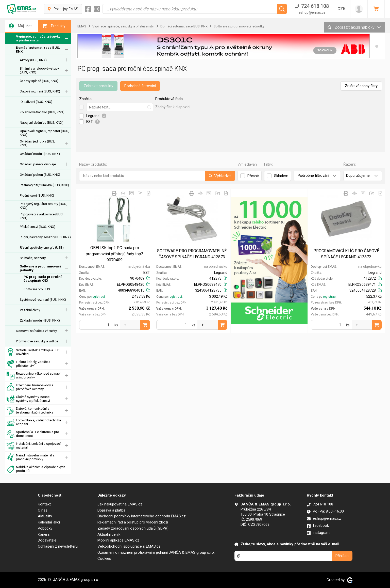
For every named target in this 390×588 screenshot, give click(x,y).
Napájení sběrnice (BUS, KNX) (42, 123)
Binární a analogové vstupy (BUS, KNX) (39, 70)
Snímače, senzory (33, 258)
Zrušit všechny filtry (361, 86)
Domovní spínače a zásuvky (36, 331)
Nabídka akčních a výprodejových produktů (36, 469)
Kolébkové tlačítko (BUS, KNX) (42, 112)
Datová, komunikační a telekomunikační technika (30, 411)
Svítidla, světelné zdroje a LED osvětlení (33, 352)
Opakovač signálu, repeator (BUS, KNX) (44, 133)
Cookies (104, 559)
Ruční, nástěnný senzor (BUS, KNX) (45, 237)
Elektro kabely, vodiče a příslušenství (28, 364)
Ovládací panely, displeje (38, 164)
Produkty (54, 26)
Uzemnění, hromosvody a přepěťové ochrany (30, 387)
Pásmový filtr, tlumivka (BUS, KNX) (44, 185)
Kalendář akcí (49, 522)
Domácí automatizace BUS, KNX (38, 50)
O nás (43, 510)
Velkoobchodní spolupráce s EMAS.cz (129, 546)
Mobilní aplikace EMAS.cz (118, 540)
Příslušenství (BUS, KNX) (38, 227)
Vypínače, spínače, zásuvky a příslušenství (33, 38)
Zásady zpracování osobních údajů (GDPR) (133, 528)
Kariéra (44, 534)
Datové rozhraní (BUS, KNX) (40, 91)
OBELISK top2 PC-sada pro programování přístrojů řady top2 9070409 (115, 254)
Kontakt (44, 504)
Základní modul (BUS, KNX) (40, 320)
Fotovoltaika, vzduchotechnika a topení (34, 422)
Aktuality (45, 516)
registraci (98, 297)
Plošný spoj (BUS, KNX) (37, 195)
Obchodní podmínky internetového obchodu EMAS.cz (142, 516)
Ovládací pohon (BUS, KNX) (40, 175)
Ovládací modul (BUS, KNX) (40, 154)
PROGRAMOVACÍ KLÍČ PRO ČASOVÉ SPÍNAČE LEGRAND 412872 (346, 254)
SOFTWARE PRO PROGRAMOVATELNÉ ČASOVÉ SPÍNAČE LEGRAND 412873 (192, 254)
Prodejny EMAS (63, 9)
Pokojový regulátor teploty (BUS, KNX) (43, 206)
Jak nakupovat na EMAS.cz (120, 504)
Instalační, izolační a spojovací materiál (34, 446)
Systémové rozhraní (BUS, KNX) (43, 300)
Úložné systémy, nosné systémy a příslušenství (28, 399)
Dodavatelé (47, 540)
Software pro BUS (37, 289)
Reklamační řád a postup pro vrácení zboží (133, 522)
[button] (377, 46)
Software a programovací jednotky (40, 268)
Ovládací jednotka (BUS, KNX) (37, 143)
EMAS (82, 26)
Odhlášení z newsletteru (58, 546)
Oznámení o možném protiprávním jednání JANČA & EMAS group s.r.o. (156, 552)
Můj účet (20, 26)
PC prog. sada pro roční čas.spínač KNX (43, 279)
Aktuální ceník (109, 534)
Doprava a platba (111, 510)
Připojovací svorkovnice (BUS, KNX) (42, 216)
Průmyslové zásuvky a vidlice (37, 341)
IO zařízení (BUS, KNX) (36, 102)
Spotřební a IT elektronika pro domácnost (33, 434)
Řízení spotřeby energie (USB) (42, 248)
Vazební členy (30, 310)
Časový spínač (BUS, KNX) (39, 81)
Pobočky (45, 528)
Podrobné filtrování (140, 86)
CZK (342, 9)
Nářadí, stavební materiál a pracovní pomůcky (31, 457)
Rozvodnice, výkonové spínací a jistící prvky (33, 376)
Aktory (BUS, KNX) (33, 60)
